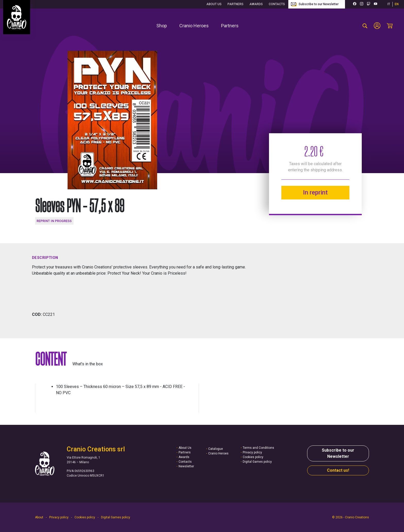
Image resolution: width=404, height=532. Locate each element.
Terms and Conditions (258, 448)
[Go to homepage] (17, 17)
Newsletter (186, 466)
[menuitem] (162, 26)
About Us (214, 4)
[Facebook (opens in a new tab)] (355, 4)
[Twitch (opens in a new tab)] (369, 4)
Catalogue (216, 449)
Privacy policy (252, 452)
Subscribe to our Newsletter (315, 4)
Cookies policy (253, 457)
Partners (235, 4)
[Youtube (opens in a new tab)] (376, 4)
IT (389, 4)
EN (397, 4)
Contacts (277, 4)
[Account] (377, 26)
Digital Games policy (257, 462)
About (39, 517)
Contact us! (338, 470)
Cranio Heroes (218, 453)
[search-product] (365, 26)
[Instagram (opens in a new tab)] (362, 4)
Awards (256, 4)
